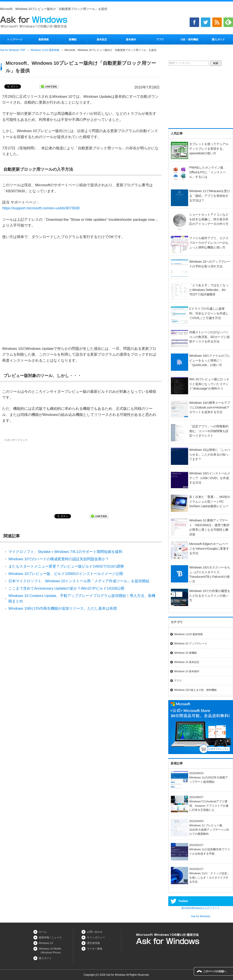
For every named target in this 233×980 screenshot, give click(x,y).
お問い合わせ (95, 932)
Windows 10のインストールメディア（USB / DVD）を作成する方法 (210, 478)
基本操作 (131, 39)
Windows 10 (46, 943)
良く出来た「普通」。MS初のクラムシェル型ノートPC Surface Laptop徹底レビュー (210, 501)
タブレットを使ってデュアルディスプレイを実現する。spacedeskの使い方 (209, 149)
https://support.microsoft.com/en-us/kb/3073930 (41, 208)
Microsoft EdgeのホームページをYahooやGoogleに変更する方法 (209, 548)
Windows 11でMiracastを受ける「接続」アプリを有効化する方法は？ (210, 196)
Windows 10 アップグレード (191, 644)
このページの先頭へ (215, 971)
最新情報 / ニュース (50, 937)
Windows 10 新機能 (185, 653)
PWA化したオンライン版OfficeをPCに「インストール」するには (207, 172)
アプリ (160, 39)
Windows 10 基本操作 (187, 671)
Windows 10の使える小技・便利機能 (195, 690)
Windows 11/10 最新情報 (188, 634)
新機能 (73, 39)
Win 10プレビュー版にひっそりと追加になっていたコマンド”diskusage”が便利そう (209, 384)
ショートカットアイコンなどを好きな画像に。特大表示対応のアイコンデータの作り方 (209, 219)
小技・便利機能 (189, 39)
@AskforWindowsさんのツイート (201, 908)
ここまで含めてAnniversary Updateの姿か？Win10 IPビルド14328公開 (66, 588)
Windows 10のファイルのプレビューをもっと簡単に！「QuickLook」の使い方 (210, 360)
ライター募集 (95, 949)
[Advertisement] (41, 475)
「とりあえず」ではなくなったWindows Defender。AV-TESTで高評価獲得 (209, 290)
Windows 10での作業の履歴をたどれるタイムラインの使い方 (210, 596)
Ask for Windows (201, 916)
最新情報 (44, 39)
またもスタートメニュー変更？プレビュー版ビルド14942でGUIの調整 (66, 566)
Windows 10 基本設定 (187, 662)
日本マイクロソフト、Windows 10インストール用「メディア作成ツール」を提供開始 (79, 581)
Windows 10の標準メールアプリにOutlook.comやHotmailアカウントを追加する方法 (210, 407)
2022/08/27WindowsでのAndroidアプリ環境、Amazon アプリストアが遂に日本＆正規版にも (200, 804)
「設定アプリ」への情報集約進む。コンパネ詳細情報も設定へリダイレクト (209, 431)
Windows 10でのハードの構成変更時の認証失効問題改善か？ (59, 559)
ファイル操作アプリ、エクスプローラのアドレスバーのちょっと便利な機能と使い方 (209, 243)
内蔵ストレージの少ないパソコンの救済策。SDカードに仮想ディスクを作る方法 (209, 337)
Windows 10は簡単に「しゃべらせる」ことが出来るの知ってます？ (210, 454)
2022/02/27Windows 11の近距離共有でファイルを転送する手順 (200, 849)
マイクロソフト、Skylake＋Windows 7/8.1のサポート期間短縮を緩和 (65, 552)
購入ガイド (218, 39)
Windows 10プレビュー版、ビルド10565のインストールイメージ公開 (66, 574)
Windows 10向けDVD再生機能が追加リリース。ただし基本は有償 (63, 608)
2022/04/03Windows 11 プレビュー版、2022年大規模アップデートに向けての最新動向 (200, 828)
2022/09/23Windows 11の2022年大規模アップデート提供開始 (199, 777)
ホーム (43, 932)
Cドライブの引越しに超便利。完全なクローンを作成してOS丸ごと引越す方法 (209, 313)
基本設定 (102, 39)
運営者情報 (93, 943)
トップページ (15, 39)
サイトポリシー (96, 937)
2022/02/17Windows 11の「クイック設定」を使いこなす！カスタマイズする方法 (200, 875)
